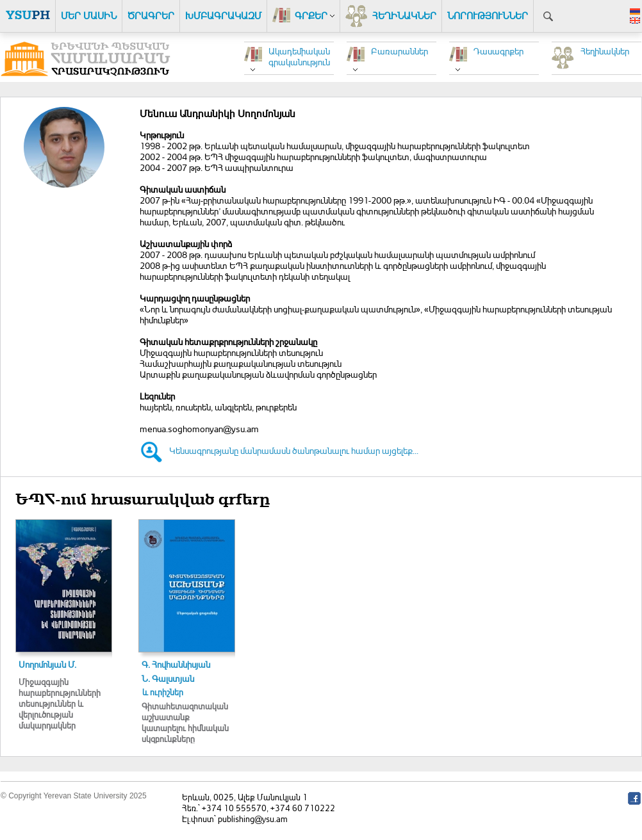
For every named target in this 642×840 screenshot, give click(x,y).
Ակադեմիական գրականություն (299, 56)
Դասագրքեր (498, 51)
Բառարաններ (399, 51)
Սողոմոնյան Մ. (47, 664)
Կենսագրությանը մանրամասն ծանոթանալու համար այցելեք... (294, 450)
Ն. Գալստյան (168, 678)
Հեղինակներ (605, 51)
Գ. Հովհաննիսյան (176, 664)
